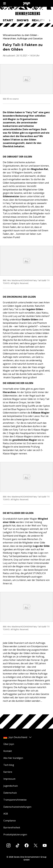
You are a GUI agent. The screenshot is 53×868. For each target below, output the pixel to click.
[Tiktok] (18, 845)
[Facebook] (27, 845)
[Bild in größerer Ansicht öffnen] (26, 79)
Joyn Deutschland (18, 737)
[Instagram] (8, 845)
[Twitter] (36, 845)
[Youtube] (45, 845)
